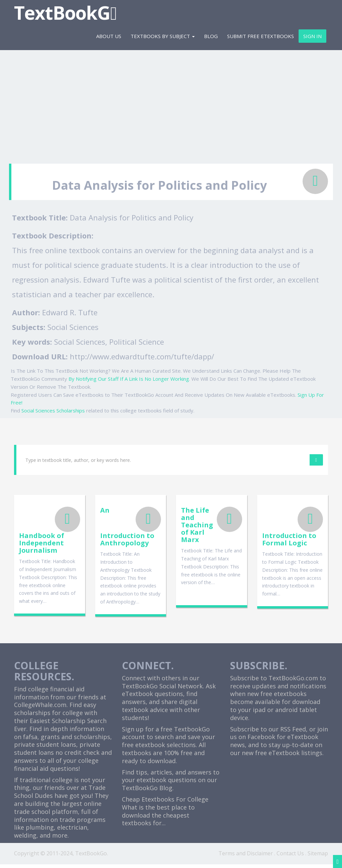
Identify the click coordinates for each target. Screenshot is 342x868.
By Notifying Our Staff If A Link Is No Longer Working (129, 379)
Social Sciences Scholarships (53, 410)
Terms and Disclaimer (246, 857)
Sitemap (318, 857)
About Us (109, 36)
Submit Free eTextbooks (261, 36)
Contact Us (290, 857)
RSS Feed (293, 733)
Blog (211, 36)
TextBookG (65, 13)
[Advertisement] (171, 104)
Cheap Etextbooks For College (165, 803)
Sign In (312, 36)
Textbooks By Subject (163, 36)
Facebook (261, 741)
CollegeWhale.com (40, 709)
